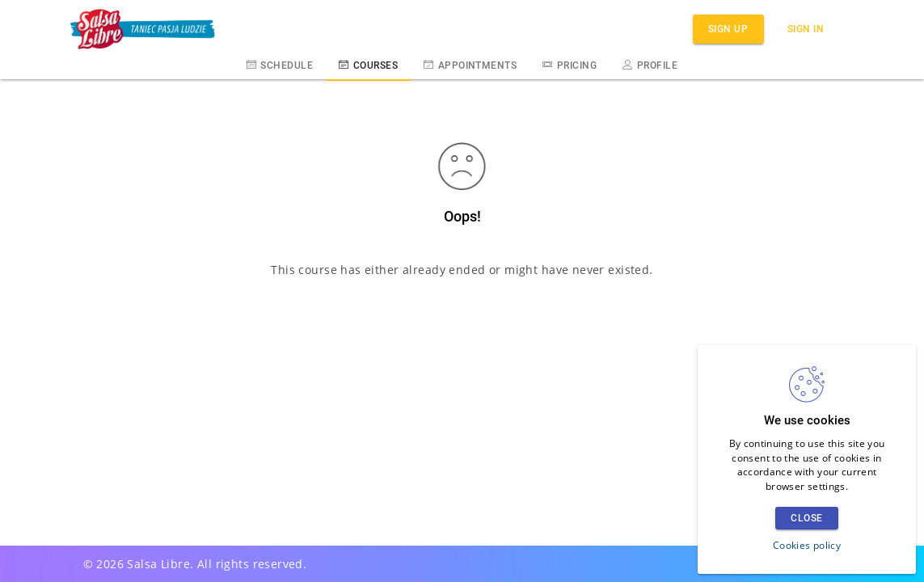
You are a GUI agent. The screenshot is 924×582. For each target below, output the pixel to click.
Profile (650, 65)
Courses (368, 65)
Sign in (806, 29)
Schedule (280, 65)
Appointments (470, 65)
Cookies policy (807, 545)
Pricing (570, 65)
